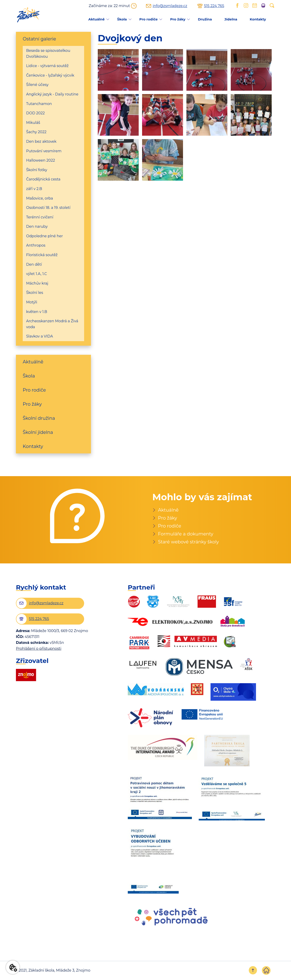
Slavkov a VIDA (40, 336)
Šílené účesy (37, 85)
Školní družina (39, 418)
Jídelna (231, 19)
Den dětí (34, 264)
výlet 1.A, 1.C (36, 274)
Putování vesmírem (44, 151)
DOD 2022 (35, 113)
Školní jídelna (38, 432)
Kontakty (258, 19)
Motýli (32, 302)
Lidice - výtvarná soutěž (47, 66)
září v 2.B (34, 189)
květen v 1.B (37, 312)
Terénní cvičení (40, 217)
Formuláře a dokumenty (186, 534)
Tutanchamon (39, 104)
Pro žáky (178, 19)
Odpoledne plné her (44, 236)
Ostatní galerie (39, 39)
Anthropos (36, 245)
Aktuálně (96, 19)
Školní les (35, 293)
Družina (205, 19)
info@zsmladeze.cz (170, 6)
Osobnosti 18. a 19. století (48, 208)
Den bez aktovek (41, 141)
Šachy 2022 (36, 132)
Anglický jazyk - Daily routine (52, 94)
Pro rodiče (149, 19)
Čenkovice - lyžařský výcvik (50, 75)
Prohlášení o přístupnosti (39, 649)
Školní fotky (37, 170)
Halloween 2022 (41, 160)
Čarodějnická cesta (43, 179)
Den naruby (37, 226)
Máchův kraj (37, 283)
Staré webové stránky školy (188, 542)
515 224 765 (214, 6)
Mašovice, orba (40, 198)
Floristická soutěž (42, 255)
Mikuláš (33, 123)
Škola (122, 19)
